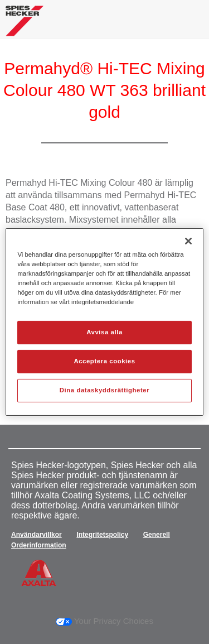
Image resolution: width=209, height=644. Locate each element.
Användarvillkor (37, 535)
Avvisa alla (104, 332)
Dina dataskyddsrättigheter (104, 390)
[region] (104, 322)
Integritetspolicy (102, 535)
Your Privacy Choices (104, 621)
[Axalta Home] (25, 25)
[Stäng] (188, 241)
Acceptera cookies (104, 361)
